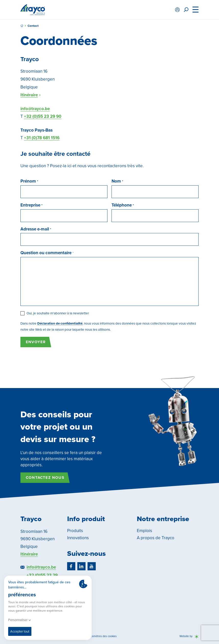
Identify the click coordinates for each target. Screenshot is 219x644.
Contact (33, 26)
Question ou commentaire (46, 253)
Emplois (144, 531)
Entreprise (31, 205)
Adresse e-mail (35, 229)
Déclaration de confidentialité (60, 323)
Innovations (78, 538)
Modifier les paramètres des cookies (95, 636)
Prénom (29, 181)
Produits (75, 531)
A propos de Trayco (156, 538)
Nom (117, 181)
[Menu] (196, 10)
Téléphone (122, 205)
